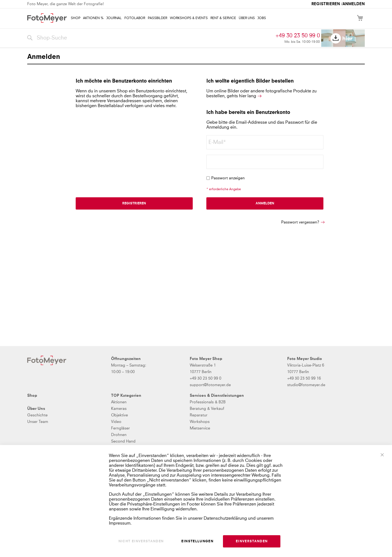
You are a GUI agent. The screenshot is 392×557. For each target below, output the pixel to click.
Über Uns (36, 409)
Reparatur (199, 415)
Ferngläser (120, 428)
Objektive (120, 415)
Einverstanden (252, 541)
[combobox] (150, 38)
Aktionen (119, 402)
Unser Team (38, 422)
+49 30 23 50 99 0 (298, 36)
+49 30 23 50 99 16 (304, 379)
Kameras (119, 409)
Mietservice (200, 428)
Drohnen (119, 435)
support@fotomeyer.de (210, 385)
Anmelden (354, 4)
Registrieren (326, 4)
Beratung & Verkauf (207, 409)
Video (116, 422)
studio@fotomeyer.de (306, 385)
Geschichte (37, 415)
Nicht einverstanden (141, 541)
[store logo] (47, 18)
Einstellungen (197, 541)
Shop (32, 396)
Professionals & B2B (208, 402)
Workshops (200, 422)
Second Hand (123, 441)
